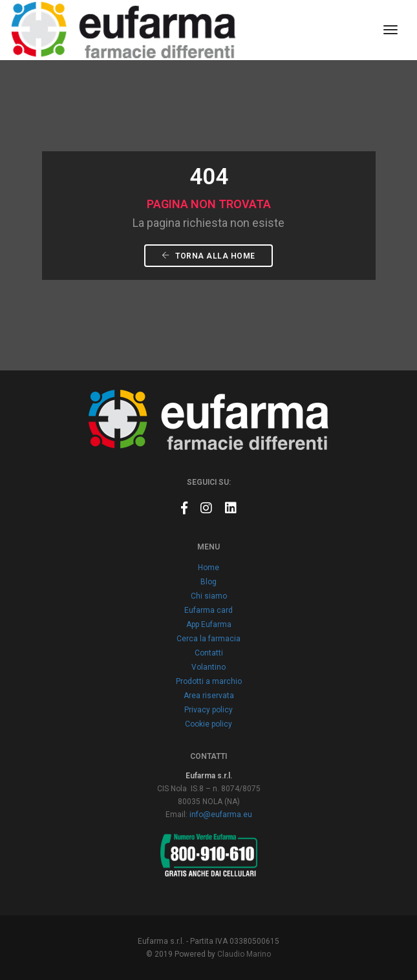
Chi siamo (209, 596)
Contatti (209, 653)
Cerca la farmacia (208, 639)
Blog (208, 582)
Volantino (208, 667)
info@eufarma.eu (221, 815)
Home (208, 568)
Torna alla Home (208, 256)
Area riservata (209, 696)
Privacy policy (208, 710)
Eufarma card (208, 610)
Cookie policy (208, 724)
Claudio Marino (244, 954)
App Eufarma (209, 624)
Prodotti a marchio (209, 681)
